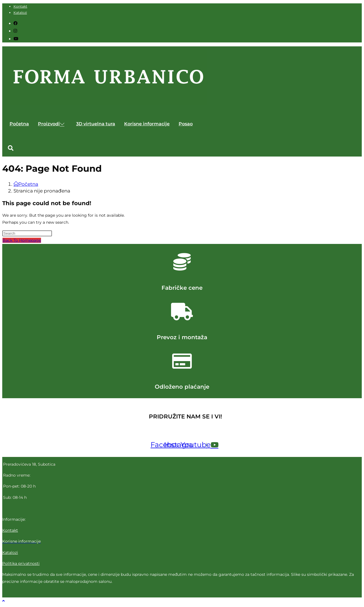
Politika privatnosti (21, 563)
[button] (11, 148)
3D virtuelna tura (96, 124)
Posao (186, 124)
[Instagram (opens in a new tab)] (15, 31)
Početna (19, 124)
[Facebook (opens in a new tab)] (16, 23)
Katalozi (20, 13)
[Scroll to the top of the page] (4, 601)
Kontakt (20, 6)
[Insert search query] (27, 233)
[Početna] (26, 184)
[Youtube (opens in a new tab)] (16, 39)
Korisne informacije (147, 124)
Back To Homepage (22, 240)
